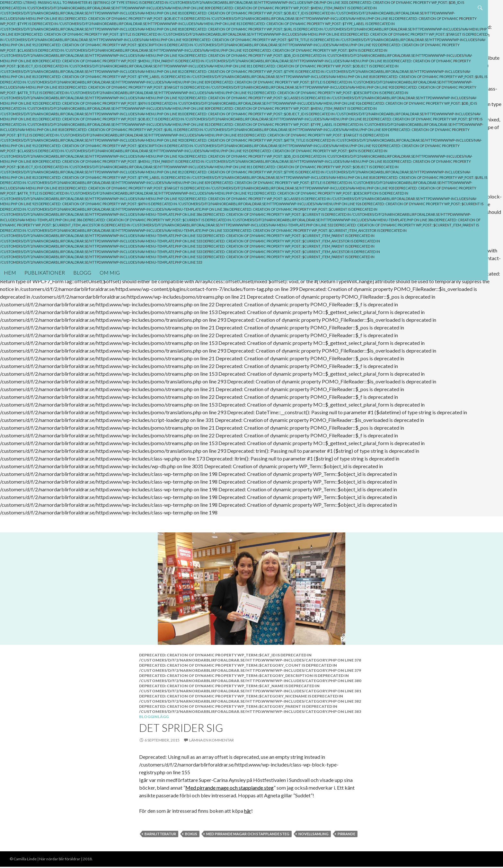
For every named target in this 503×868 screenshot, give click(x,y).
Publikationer (45, 251)
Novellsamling (313, 833)
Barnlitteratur (160, 833)
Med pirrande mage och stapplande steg (229, 787)
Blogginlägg (154, 716)
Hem (10, 251)
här (248, 810)
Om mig (110, 251)
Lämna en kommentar (212, 739)
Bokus (191, 833)
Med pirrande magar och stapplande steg (248, 833)
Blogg (82, 251)
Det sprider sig (181, 727)
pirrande (346, 833)
